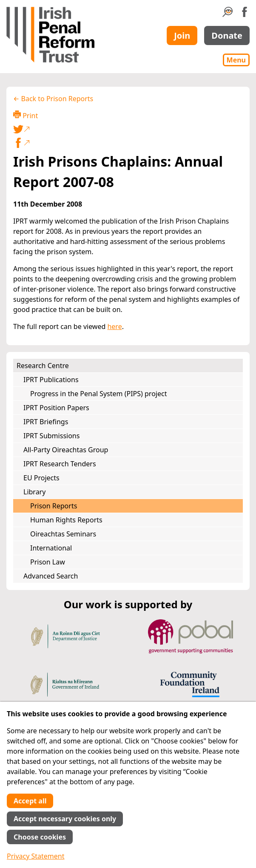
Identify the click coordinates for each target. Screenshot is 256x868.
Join (182, 35)
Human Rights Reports (66, 520)
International (51, 548)
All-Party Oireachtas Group (66, 450)
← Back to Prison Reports (53, 99)
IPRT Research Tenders (60, 464)
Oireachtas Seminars (63, 534)
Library (34, 492)
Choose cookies (40, 837)
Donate (227, 35)
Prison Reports (54, 506)
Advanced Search (51, 576)
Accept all (30, 801)
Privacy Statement (36, 856)
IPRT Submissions (51, 436)
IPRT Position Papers (56, 408)
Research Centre (43, 366)
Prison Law (48, 562)
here (114, 326)
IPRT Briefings (46, 422)
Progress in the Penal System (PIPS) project (98, 394)
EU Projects (41, 478)
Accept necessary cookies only (65, 819)
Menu (236, 60)
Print (26, 115)
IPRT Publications (51, 380)
